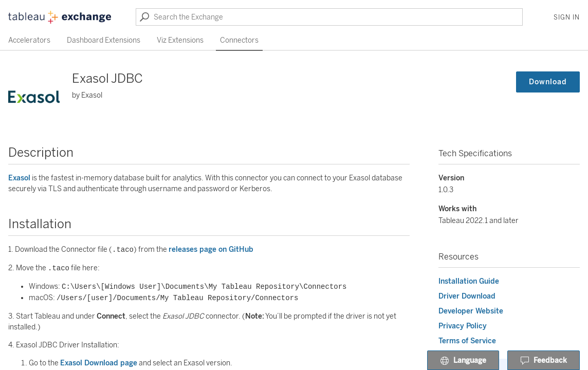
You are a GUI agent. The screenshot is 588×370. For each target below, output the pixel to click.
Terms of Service (467, 341)
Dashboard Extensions (104, 40)
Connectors (239, 40)
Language (463, 361)
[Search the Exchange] (329, 17)
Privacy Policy (463, 326)
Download (548, 82)
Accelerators (29, 40)
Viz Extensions (180, 40)
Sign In (567, 17)
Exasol (19, 178)
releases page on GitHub (211, 250)
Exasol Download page (99, 363)
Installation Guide (469, 281)
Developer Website (471, 311)
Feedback (544, 361)
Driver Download (467, 296)
